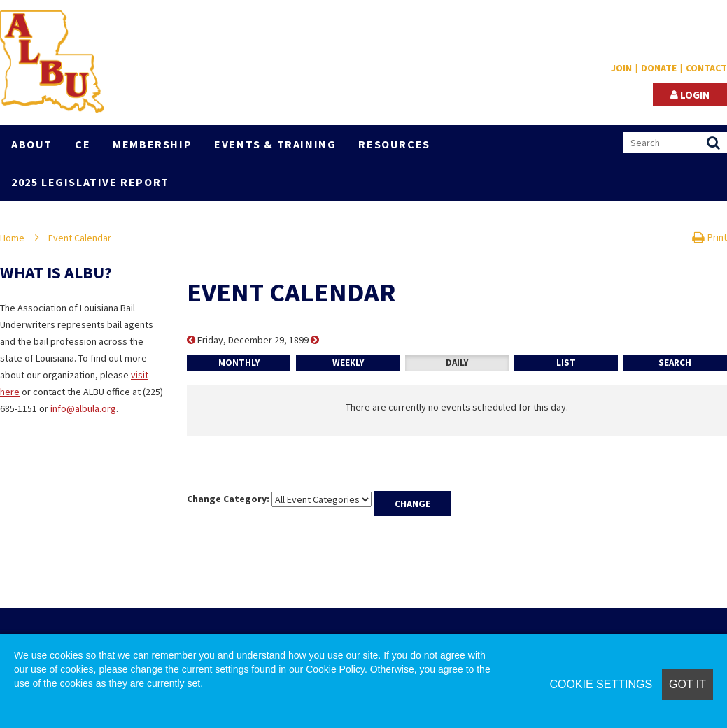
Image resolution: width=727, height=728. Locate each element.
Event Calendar (80, 238)
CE (83, 144)
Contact (706, 68)
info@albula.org (83, 408)
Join (621, 68)
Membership (152, 144)
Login (690, 95)
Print (710, 237)
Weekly (348, 363)
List (566, 363)
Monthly (239, 363)
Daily (457, 363)
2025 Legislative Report (90, 182)
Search (675, 363)
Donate (659, 68)
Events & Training (275, 144)
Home (12, 238)
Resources (394, 144)
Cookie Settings (601, 684)
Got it (687, 684)
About (32, 144)
